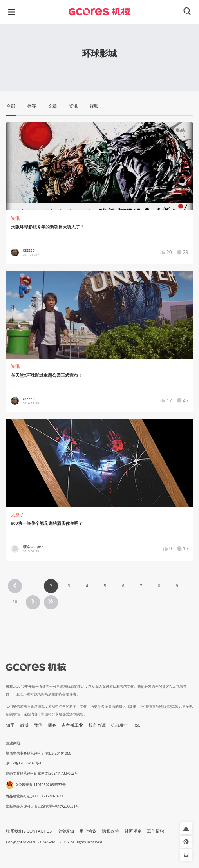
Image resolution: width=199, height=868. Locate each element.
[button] (186, 828)
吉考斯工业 (72, 725)
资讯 (15, 218)
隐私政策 (110, 831)
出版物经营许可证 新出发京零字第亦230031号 (43, 806)
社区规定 (133, 831)
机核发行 (119, 725)
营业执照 (13, 743)
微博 (24, 725)
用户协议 (88, 831)
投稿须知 (65, 831)
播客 (52, 725)
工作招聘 (156, 831)
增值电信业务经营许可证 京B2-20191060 (38, 753)
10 (15, 602)
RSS (137, 725)
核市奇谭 (97, 725)
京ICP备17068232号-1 (24, 763)
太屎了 (17, 515)
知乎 (10, 725)
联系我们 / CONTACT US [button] (29, 831)
